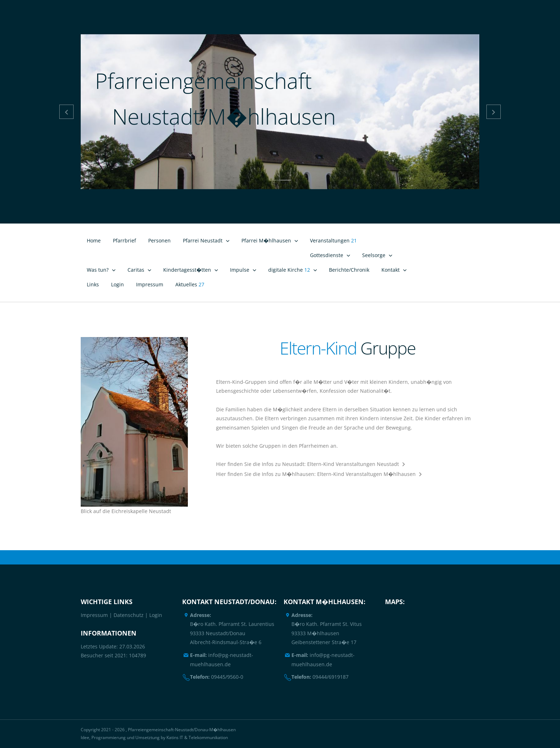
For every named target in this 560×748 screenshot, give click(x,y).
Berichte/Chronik (349, 270)
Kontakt (391, 270)
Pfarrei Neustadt (203, 240)
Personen (159, 240)
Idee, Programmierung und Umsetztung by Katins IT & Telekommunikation (154, 737)
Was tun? (98, 270)
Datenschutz (129, 615)
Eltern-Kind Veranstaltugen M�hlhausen (366, 474)
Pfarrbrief (124, 240)
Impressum (150, 284)
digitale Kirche (289, 270)
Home (94, 240)
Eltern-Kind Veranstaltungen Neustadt (353, 464)
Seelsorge (374, 255)
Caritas (136, 270)
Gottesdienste (327, 255)
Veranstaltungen (333, 240)
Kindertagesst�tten (187, 270)
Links (93, 284)
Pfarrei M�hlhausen (266, 240)
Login (117, 284)
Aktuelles (190, 284)
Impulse (240, 270)
